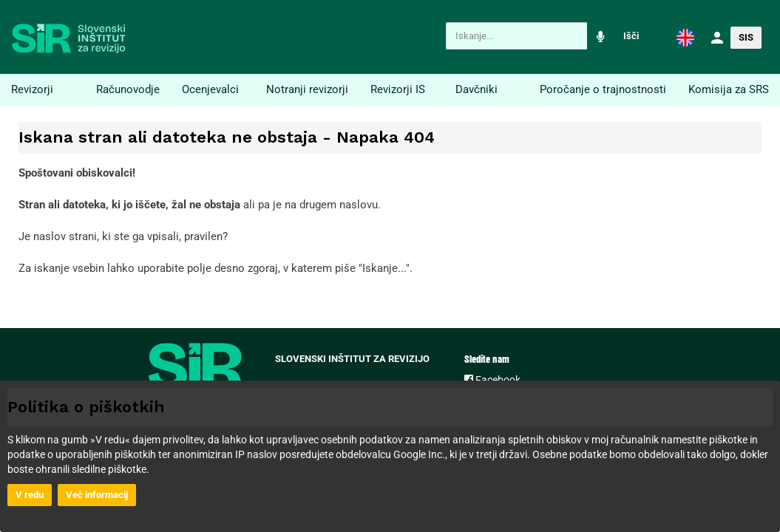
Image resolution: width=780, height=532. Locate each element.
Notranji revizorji (307, 89)
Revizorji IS (398, 89)
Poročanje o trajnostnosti (603, 89)
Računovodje (128, 89)
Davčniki (477, 89)
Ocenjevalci (210, 89)
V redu (30, 495)
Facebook (492, 380)
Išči (631, 36)
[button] (685, 37)
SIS (746, 37)
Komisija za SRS (729, 89)
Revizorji (32, 89)
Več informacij (97, 495)
